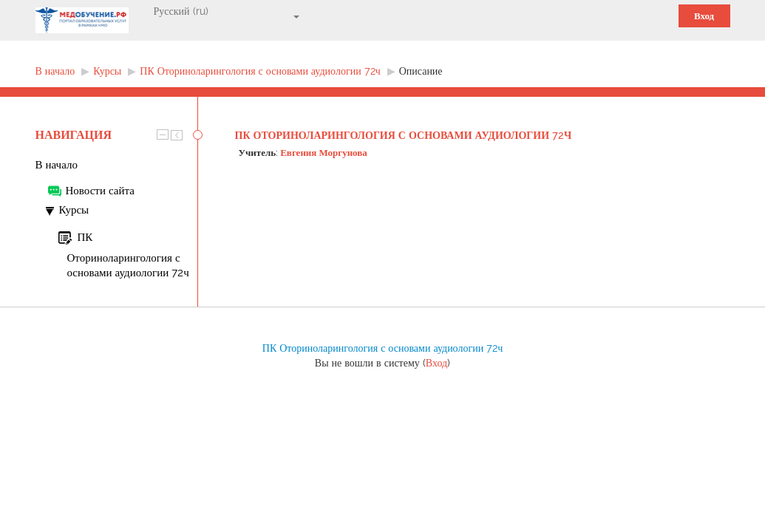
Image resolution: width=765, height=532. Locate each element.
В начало (57, 165)
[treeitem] (116, 165)
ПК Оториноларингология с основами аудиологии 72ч (404, 135)
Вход (704, 16)
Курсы (74, 210)
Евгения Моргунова (324, 153)
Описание (421, 71)
